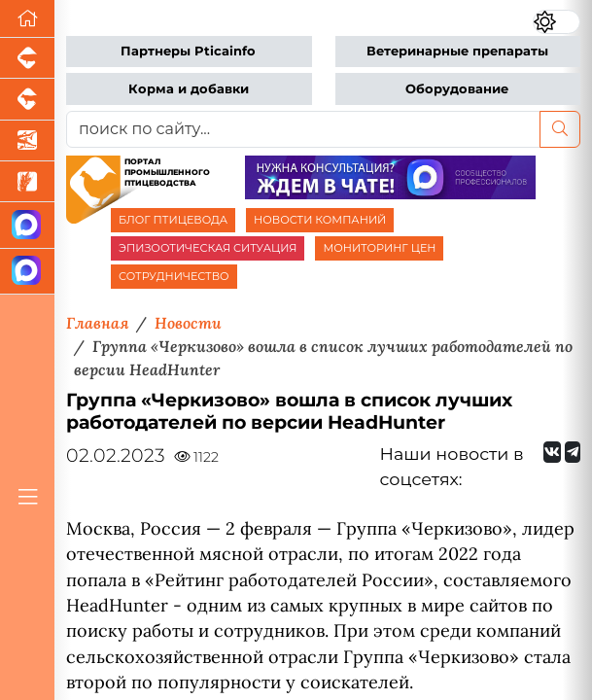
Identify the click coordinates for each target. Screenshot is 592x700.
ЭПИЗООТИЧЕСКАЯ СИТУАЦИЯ (208, 248)
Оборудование (457, 89)
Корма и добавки (189, 89)
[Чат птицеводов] (27, 272)
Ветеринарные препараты (457, 51)
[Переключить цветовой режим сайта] (557, 21)
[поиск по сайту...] (303, 129)
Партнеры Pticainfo (188, 51)
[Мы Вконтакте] (552, 452)
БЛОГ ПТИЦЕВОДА (173, 220)
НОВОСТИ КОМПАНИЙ (320, 220)
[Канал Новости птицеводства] (27, 225)
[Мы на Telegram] (573, 452)
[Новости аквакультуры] (27, 141)
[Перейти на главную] (27, 19)
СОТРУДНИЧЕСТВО (174, 276)
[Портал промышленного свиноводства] (27, 58)
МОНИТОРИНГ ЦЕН (379, 248)
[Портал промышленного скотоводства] (27, 99)
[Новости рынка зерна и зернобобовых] (27, 182)
